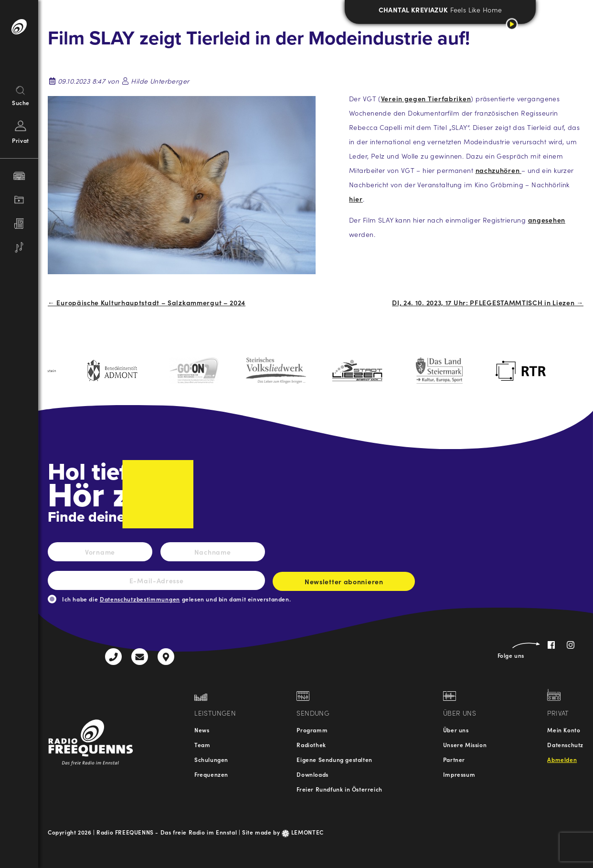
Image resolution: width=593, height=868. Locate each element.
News (202, 730)
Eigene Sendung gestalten (334, 759)
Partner (454, 759)
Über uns (456, 730)
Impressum (459, 774)
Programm (312, 730)
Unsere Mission (465, 745)
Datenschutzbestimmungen (140, 599)
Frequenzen (211, 774)
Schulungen (211, 759)
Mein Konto (564, 730)
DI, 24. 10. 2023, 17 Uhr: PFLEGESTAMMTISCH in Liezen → (488, 302)
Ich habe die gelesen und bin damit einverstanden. (176, 599)
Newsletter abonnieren (344, 584)
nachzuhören (498, 170)
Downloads (312, 774)
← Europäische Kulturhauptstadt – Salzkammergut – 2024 (147, 302)
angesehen (547, 220)
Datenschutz (565, 745)
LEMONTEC (303, 832)
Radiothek (311, 745)
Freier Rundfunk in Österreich (339, 789)
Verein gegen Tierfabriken (426, 98)
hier (356, 199)
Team (202, 745)
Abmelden (562, 759)
